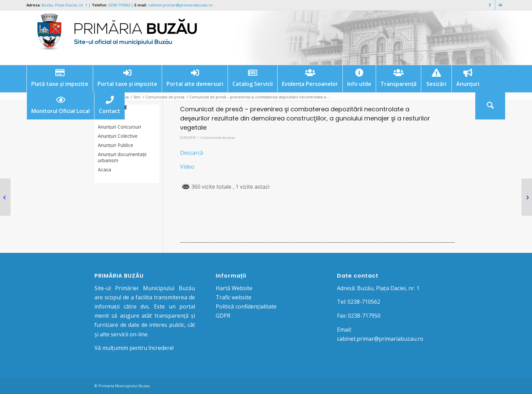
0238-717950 (364, 316)
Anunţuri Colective (118, 136)
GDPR (223, 316)
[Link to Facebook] (490, 5)
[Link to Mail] (500, 5)
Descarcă (192, 153)
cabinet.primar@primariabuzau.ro (180, 5)
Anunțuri (107, 118)
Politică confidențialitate (246, 306)
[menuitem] (60, 79)
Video (187, 167)
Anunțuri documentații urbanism (122, 157)
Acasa (104, 170)
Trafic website (234, 297)
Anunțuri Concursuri (119, 127)
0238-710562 (119, 5)
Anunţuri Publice (116, 145)
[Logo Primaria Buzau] (113, 38)
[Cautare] (490, 106)
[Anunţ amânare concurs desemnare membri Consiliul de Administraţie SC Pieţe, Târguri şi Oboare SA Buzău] (5, 197)
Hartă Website (234, 288)
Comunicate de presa (219, 138)
